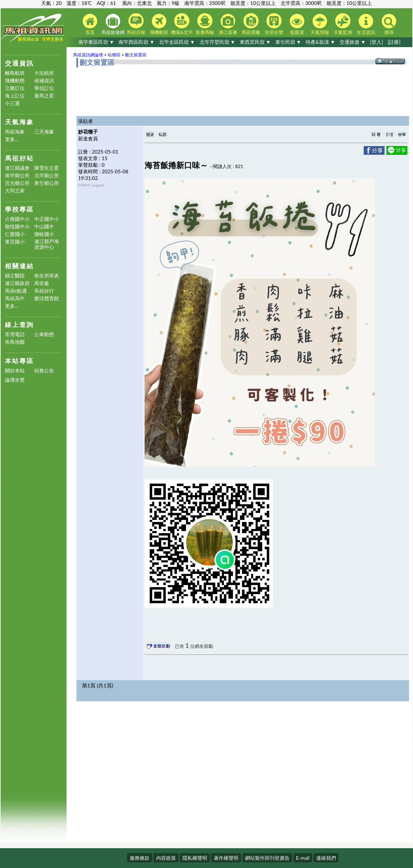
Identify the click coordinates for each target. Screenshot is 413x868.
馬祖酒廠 (251, 24)
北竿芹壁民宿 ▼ (218, 42)
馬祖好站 (19, 158)
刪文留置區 (136, 55)
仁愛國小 (15, 234)
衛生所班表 (47, 276)
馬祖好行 (44, 291)
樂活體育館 (47, 298)
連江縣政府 (17, 283)
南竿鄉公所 (17, 175)
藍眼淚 (297, 24)
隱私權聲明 (195, 858)
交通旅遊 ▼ (353, 42)
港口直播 (228, 24)
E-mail (303, 858)
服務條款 (140, 858)
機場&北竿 (182, 24)
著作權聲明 (226, 858)
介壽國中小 (17, 219)
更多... (12, 139)
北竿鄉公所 (47, 175)
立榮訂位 (15, 88)
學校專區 (19, 209)
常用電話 (15, 334)
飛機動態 (15, 81)
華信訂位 (44, 88)
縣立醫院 (15, 276)
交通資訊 (19, 63)
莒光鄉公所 (17, 183)
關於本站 (15, 371)
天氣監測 (343, 24)
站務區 (114, 55)
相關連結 (19, 266)
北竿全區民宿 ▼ (177, 42)
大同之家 (15, 191)
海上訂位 (15, 96)
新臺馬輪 (205, 24)
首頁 (90, 24)
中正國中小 (47, 219)
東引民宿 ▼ (288, 42)
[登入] (377, 42)
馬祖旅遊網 (113, 24)
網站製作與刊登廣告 (267, 858)
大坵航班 (44, 73)
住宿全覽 (274, 24)
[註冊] (394, 42)
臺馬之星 (44, 96)
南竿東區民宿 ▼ (96, 42)
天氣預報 (320, 24)
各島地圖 (15, 342)
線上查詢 (19, 324)
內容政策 (166, 858)
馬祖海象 (15, 132)
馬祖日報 (136, 24)
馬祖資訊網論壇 (88, 55)
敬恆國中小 (17, 227)
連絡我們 (326, 858)
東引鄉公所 (47, 183)
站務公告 (44, 371)
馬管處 (42, 283)
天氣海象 (19, 122)
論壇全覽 (15, 380)
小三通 (12, 103)
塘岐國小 (44, 234)
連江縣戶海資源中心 (47, 244)
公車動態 (44, 334)
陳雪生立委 (47, 168)
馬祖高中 (15, 298)
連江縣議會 (17, 168)
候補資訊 (44, 81)
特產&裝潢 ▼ (320, 42)
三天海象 (44, 132)
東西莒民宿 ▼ (255, 42)
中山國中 (44, 227)
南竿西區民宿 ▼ (137, 42)
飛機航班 (159, 24)
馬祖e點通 (16, 291)
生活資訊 (366, 24)
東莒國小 (15, 242)
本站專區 (19, 361)
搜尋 (389, 24)
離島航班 (15, 73)
